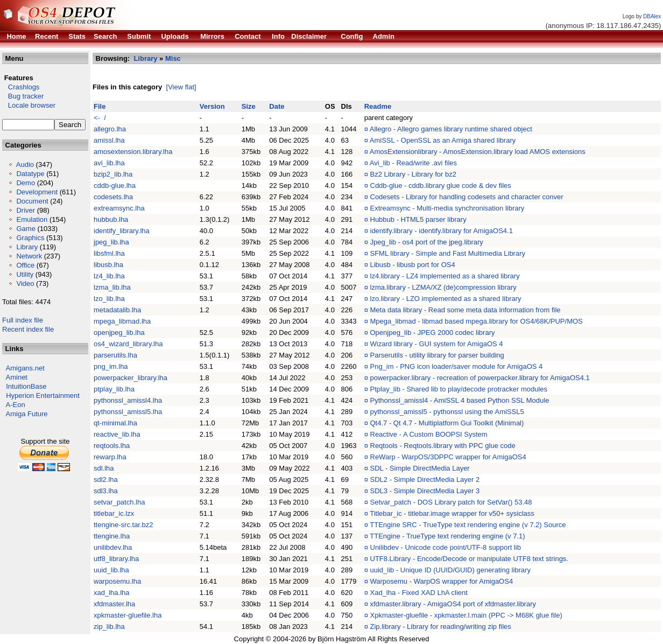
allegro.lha (110, 129)
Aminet (17, 377)
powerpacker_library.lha (131, 378)
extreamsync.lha (119, 208)
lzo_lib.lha (109, 299)
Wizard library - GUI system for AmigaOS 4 (437, 344)
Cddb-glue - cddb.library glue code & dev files (441, 185)
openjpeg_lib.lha (119, 332)
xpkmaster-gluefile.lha (128, 615)
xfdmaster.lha (114, 604)
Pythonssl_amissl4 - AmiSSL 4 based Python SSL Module (460, 400)
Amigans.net (25, 368)
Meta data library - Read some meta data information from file (465, 310)
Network (29, 256)
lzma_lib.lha (112, 287)
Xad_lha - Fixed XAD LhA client (419, 593)
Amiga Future (27, 414)
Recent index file (28, 329)
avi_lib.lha (109, 163)
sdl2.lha (106, 479)
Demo (26, 183)
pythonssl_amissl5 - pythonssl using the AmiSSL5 (447, 412)
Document (32, 201)
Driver (26, 210)
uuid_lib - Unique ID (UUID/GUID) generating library (450, 570)
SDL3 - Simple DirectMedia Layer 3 (425, 491)
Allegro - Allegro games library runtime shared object (451, 129)
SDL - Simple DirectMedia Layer (420, 468)
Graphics (30, 238)
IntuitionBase (26, 386)
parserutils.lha (115, 355)
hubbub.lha (111, 219)
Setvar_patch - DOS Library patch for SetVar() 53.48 (451, 502)
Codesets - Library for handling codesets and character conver (467, 197)
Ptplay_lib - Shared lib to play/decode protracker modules (459, 389)
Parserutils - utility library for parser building (437, 355)
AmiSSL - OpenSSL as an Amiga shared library (443, 140)
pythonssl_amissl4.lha (128, 400)
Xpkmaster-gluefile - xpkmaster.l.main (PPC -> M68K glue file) (466, 615)
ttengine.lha (112, 536)
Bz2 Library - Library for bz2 (413, 174)
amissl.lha (109, 140)
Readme (378, 106)
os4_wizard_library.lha (128, 344)
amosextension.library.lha (133, 152)
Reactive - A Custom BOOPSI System (429, 434)
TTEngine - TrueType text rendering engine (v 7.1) (447, 536)
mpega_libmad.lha (122, 321)
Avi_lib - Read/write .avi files (413, 163)
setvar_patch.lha (119, 502)
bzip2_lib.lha (113, 174)
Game (26, 229)
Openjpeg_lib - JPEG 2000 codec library (433, 332)
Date (277, 106)
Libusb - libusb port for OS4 (413, 265)
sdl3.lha (106, 491)
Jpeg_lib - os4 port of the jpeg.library (427, 242)
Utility (25, 274)
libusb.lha (108, 265)
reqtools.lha (112, 446)
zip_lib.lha (109, 626)
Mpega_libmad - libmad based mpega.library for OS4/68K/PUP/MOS (477, 321)
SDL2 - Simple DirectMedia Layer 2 (425, 479)
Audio (25, 164)
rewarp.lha (110, 457)
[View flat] (181, 87)
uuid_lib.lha (111, 570)
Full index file (23, 320)
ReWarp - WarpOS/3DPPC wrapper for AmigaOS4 (448, 457)
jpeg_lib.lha (111, 242)
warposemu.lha (117, 581)
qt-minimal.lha (115, 423)
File (100, 106)
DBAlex (652, 16)
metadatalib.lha (117, 310)
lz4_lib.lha (109, 276)
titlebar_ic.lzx (114, 513)
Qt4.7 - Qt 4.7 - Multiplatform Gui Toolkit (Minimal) (447, 423)
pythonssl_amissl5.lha (128, 412)
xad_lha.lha (112, 593)
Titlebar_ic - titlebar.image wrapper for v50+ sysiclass (452, 513)
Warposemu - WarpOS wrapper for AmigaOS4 (442, 581)
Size (249, 106)
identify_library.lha (122, 231)
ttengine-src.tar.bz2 (124, 525)
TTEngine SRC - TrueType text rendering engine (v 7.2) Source (468, 525)
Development (37, 192)
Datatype (30, 174)
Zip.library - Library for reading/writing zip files (441, 626)
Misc (173, 58)
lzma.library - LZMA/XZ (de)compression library (443, 287)
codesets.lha (113, 197)
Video (25, 283)
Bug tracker (23, 96)
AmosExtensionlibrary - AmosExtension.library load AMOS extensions (478, 152)
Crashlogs (21, 87)
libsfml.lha (109, 253)
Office (25, 265)
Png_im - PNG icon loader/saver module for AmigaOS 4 (457, 366)
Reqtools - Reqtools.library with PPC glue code (443, 446)
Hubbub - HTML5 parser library (418, 219)
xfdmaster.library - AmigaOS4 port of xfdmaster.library (453, 604)
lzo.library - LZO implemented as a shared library (446, 299)
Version (212, 106)
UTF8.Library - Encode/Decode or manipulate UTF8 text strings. (469, 559)
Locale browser (29, 105)
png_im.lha (111, 366)
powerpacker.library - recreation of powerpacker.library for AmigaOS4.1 (480, 378)
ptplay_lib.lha (114, 389)
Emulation (32, 219)
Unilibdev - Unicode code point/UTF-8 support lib (446, 547)
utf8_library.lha (116, 559)
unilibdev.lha (113, 547)
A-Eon (16, 405)
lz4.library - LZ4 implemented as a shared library (445, 276)
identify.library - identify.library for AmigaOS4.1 (442, 231)
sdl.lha (104, 468)
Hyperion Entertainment (43, 395)
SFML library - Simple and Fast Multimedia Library (448, 253)
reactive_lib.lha (117, 434)
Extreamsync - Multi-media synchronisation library (447, 208)
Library (27, 247)
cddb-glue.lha (115, 185)
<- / (100, 118)
